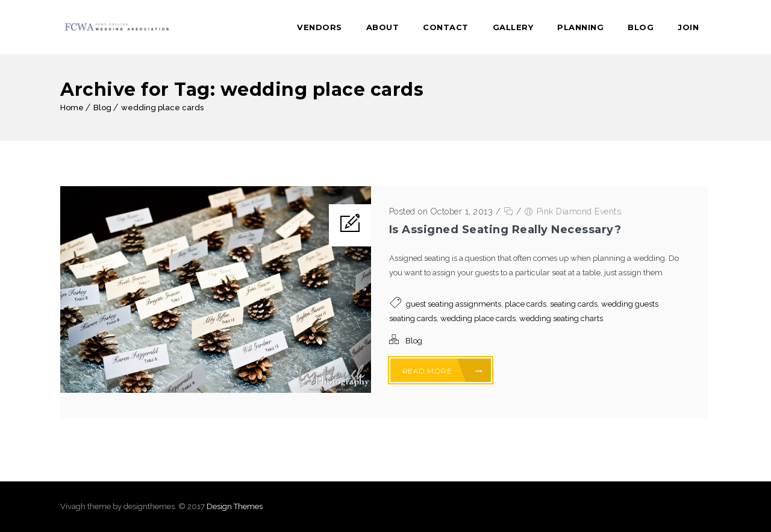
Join (688, 27)
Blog (641, 27)
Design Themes (235, 506)
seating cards (574, 304)
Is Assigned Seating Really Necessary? (505, 230)
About (383, 27)
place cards (526, 304)
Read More (443, 371)
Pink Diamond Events (579, 211)
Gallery (513, 27)
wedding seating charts (561, 318)
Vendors (320, 27)
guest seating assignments (454, 304)
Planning (580, 27)
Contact (446, 27)
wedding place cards (162, 108)
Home (72, 108)
